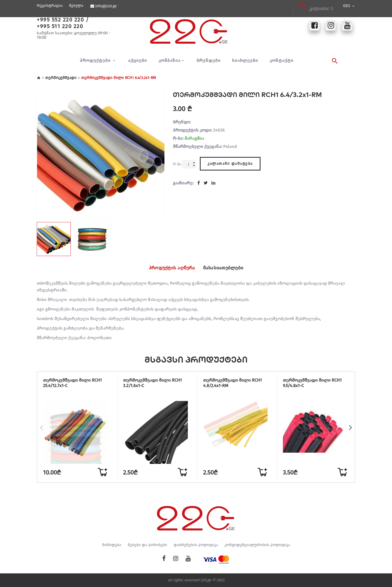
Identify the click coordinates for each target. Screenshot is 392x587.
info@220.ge (106, 6)
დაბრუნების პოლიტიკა (196, 545)
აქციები (137, 60)
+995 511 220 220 (60, 26)
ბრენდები (209, 60)
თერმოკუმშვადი (61, 78)
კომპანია (169, 60)
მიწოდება (112, 545)
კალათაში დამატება (230, 163)
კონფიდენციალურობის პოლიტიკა (257, 545)
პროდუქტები (96, 60)
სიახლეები (245, 60)
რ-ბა (177, 164)
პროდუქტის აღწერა (169, 268)
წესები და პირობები (147, 545)
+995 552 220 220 (60, 20)
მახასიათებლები (226, 268)
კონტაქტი (281, 60)
